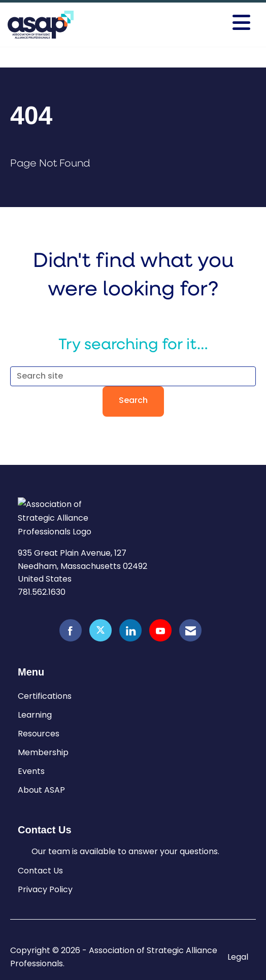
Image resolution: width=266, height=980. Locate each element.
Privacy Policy (45, 889)
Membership (43, 752)
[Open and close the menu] (202, 23)
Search (133, 401)
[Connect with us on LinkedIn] (130, 630)
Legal (238, 957)
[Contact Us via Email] (190, 630)
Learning (35, 715)
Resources (39, 734)
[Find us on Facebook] (71, 630)
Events (31, 771)
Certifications (45, 696)
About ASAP (41, 790)
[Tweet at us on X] (101, 630)
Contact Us (40, 871)
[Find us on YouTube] (160, 630)
